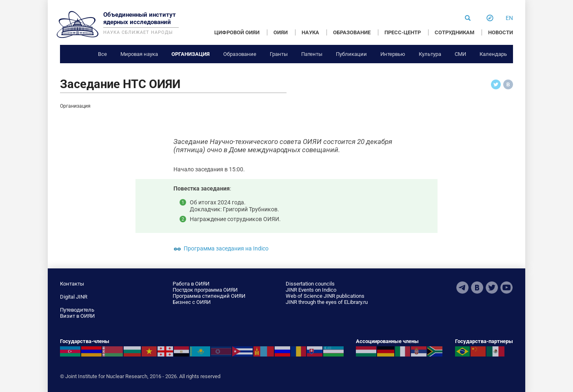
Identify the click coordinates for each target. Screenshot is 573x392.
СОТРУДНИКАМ (454, 32)
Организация (191, 54)
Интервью (393, 54)
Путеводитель (77, 310)
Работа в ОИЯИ (191, 284)
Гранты (279, 54)
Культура (430, 54)
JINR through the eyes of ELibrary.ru (327, 302)
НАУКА (310, 32)
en (509, 18)
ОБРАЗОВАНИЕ (352, 32)
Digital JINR (74, 297)
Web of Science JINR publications (325, 296)
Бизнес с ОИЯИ (192, 302)
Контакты (72, 284)
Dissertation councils (310, 284)
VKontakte (477, 288)
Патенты (312, 54)
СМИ (460, 54)
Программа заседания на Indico (226, 248)
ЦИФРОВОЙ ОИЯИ (237, 32)
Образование (240, 54)
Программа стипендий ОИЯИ (209, 296)
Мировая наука (139, 54)
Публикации (351, 54)
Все (102, 54)
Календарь (493, 54)
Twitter (492, 288)
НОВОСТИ (501, 32)
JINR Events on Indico (311, 290)
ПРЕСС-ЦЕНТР (403, 32)
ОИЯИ (281, 32)
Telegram (462, 288)
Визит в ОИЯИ (77, 316)
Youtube (506, 288)
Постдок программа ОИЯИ (205, 290)
